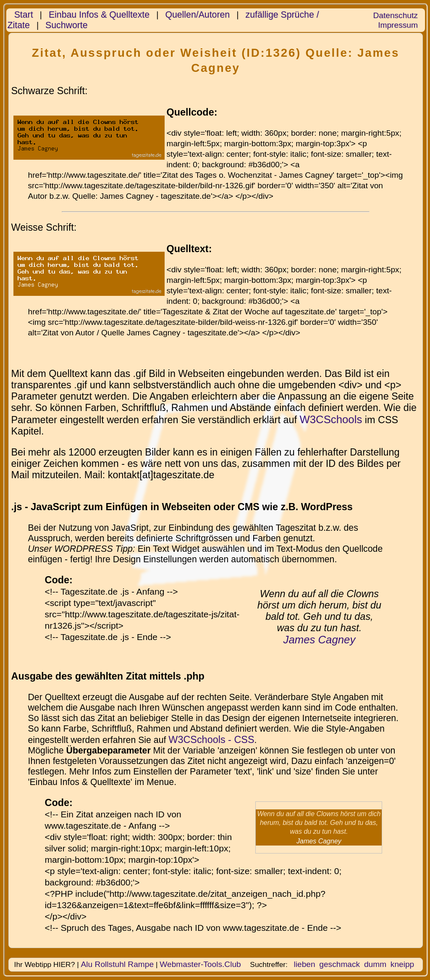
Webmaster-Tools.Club (200, 964)
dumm (375, 964)
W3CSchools (331, 419)
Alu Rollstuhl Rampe (118, 964)
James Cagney (320, 640)
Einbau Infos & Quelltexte (99, 15)
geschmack (340, 964)
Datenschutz (395, 15)
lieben (304, 964)
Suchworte (67, 25)
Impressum (398, 25)
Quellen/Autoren (197, 15)
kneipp (402, 964)
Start (24, 15)
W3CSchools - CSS (211, 740)
